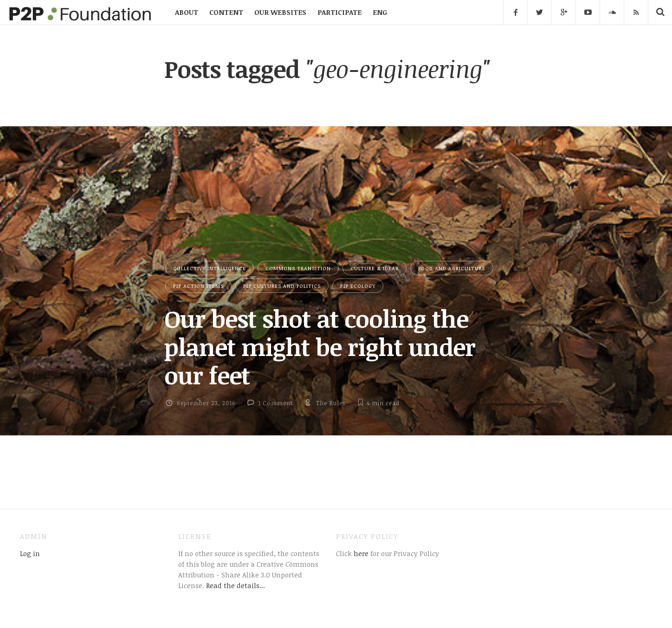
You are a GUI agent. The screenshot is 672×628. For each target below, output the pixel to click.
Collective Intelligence (210, 268)
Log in (30, 553)
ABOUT (187, 12)
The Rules (330, 403)
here (360, 553)
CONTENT (226, 12)
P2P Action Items (198, 286)
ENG (380, 12)
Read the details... (236, 585)
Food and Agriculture (452, 268)
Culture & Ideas (375, 268)
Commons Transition (298, 268)
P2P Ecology (358, 286)
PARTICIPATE (339, 12)
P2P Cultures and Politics (282, 286)
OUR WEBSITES (280, 12)
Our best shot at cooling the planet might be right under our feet (320, 347)
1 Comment (276, 403)
